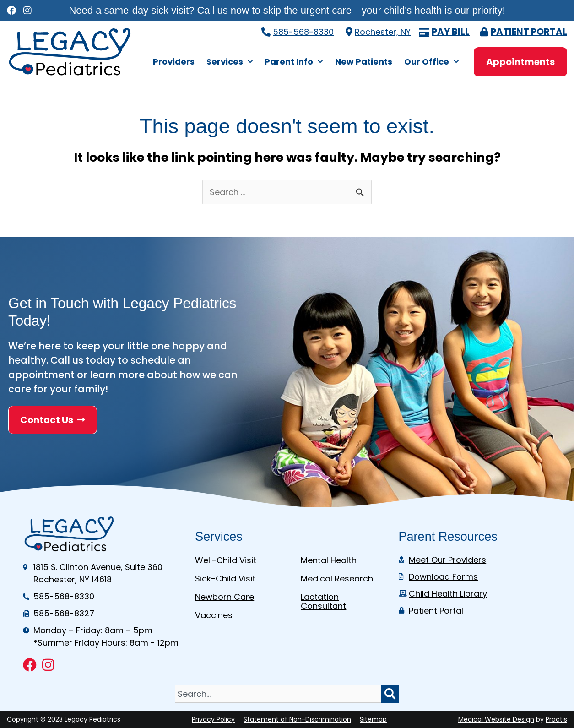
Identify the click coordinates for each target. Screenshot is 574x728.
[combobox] (278, 694)
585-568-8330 (303, 32)
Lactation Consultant (323, 601)
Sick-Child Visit (225, 579)
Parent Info (294, 62)
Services (230, 62)
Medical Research (337, 579)
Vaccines (214, 615)
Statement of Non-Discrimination (297, 719)
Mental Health (329, 560)
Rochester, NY (383, 32)
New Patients (364, 62)
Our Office (431, 62)
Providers (174, 62)
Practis (556, 719)
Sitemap (373, 719)
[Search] (390, 694)
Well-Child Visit (226, 560)
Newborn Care (225, 597)
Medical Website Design (496, 719)
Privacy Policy (213, 719)
